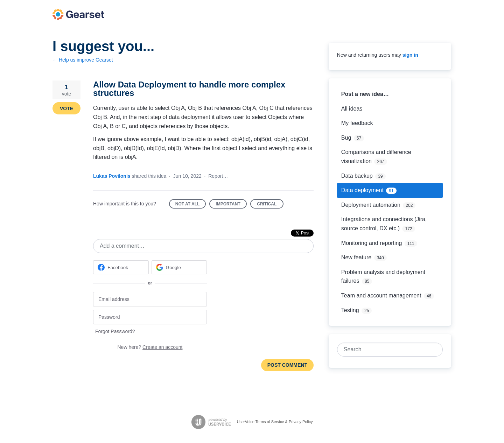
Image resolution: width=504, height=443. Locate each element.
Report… (218, 176)
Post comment (287, 365)
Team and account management (381, 296)
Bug (346, 138)
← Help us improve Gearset (83, 60)
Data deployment (362, 190)
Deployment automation (371, 205)
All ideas (352, 109)
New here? (150, 347)
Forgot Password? (115, 331)
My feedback (357, 123)
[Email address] (150, 299)
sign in (410, 55)
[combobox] (386, 350)
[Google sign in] (179, 267)
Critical (270, 205)
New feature (356, 257)
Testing (350, 310)
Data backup (357, 176)
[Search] (436, 350)
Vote (66, 108)
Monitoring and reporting (372, 243)
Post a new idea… (365, 94)
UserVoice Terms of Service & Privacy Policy (275, 422)
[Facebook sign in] (121, 267)
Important (231, 205)
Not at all (191, 205)
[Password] (150, 317)
